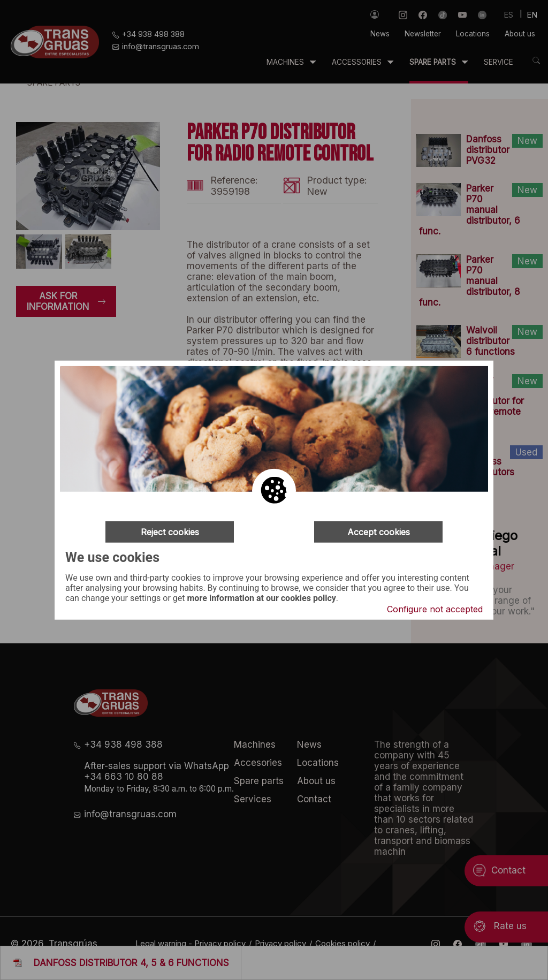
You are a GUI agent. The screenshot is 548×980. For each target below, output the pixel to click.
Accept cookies (379, 531)
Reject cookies (170, 531)
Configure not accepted (435, 609)
